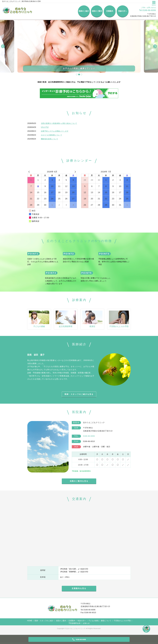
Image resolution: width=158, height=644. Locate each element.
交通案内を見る (79, 590)
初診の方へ (123, 11)
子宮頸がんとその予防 (122, 622)
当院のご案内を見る (79, 482)
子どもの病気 (94, 622)
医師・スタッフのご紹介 (44, 622)
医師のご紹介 (84, 11)
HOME (30, 622)
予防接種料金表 (74, 625)
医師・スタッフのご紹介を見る (79, 395)
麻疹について (106, 622)
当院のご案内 (97, 11)
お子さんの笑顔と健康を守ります (79, 68)
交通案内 (110, 11)
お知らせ (86, 625)
